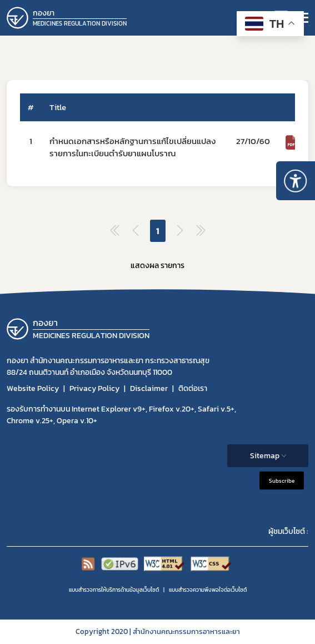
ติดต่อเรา (193, 388)
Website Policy (33, 388)
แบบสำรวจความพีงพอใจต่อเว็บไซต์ (208, 590)
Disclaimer (149, 388)
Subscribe (282, 481)
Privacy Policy (94, 388)
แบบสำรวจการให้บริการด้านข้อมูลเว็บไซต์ (114, 590)
